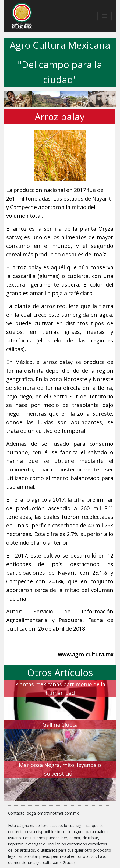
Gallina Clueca (60, 725)
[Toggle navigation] (105, 16)
